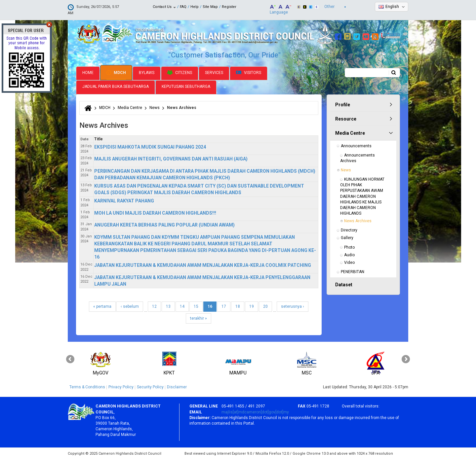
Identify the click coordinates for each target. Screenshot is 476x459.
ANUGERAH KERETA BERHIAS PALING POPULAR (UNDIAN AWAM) (164, 224)
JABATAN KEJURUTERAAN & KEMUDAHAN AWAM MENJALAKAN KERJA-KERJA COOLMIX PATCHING (203, 265)
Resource (346, 118)
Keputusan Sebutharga (186, 86)
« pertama (102, 306)
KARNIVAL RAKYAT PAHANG (124, 200)
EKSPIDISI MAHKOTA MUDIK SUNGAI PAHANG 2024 (150, 146)
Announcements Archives (358, 157)
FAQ (183, 7)
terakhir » (198, 318)
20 (265, 306)
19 (252, 306)
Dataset (344, 284)
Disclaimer (177, 386)
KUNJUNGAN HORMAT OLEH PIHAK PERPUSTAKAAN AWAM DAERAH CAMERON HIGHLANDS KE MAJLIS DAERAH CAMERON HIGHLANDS (363, 196)
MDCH (116, 72)
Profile (343, 104)
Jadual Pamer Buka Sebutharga (116, 86)
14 (182, 306)
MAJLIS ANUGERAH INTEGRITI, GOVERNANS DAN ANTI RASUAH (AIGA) (171, 158)
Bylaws (147, 72)
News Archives (358, 220)
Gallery (347, 237)
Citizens (180, 72)
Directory (349, 229)
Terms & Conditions (87, 386)
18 (238, 306)
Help (195, 7)
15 (196, 306)
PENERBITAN (353, 271)
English (392, 7)
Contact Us (164, 7)
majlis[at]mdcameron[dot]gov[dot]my (255, 411)
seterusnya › (293, 306)
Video (349, 262)
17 (224, 306)
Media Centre (130, 107)
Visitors (249, 72)
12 (154, 306)
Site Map (210, 7)
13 (168, 306)
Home (88, 72)
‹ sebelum (130, 306)
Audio (349, 254)
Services (214, 72)
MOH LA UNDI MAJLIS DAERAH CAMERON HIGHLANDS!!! (155, 212)
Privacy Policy (121, 386)
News (155, 107)
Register (229, 7)
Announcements (356, 145)
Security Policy (150, 386)
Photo (349, 247)
